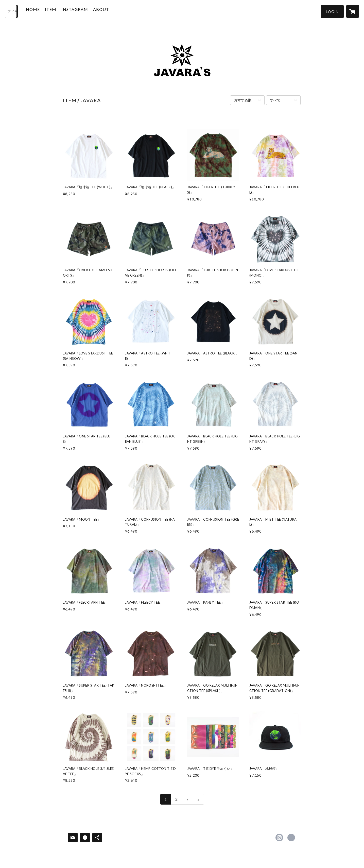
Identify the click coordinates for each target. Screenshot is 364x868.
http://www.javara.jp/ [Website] (291, 838)
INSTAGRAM (82, 11)
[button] (332, 12)
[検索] (11, 11)
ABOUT (108, 11)
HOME (40, 11)
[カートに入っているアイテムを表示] (353, 11)
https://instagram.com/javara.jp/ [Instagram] (279, 838)
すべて (275, 100)
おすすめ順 (243, 100)
